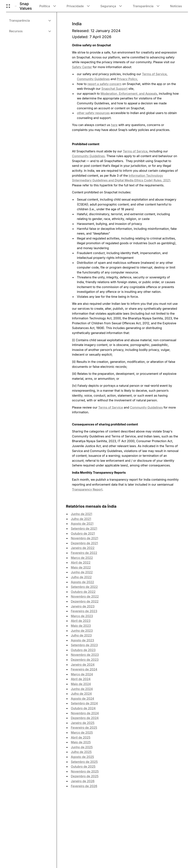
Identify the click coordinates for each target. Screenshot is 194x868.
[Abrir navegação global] (8, 6)
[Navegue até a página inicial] (16, 6)
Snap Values (26, 6)
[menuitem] (30, 20)
